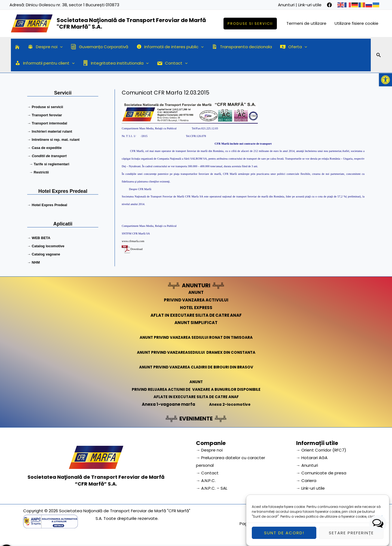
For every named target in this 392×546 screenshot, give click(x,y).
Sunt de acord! (284, 533)
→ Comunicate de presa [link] (321, 473)
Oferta (294, 47)
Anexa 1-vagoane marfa (167, 404)
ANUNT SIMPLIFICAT (196, 323)
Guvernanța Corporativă (99, 47)
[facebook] (329, 5)
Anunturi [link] (286, 5)
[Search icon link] (379, 56)
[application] (60, 47)
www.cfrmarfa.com (133, 241)
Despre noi (45, 47)
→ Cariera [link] (306, 481)
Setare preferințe (351, 533)
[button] (385, 80)
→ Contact (207, 473)
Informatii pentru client (45, 63)
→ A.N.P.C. (206, 481)
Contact (172, 63)
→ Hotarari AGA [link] (312, 458)
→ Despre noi (209, 450)
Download (136, 249)
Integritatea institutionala (116, 63)
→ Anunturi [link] (307, 465)
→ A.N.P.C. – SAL (212, 488)
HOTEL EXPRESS (196, 308)
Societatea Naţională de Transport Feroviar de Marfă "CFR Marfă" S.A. (131, 23)
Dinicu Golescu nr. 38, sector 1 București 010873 (73, 5)
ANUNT (196, 292)
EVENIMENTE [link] (196, 419)
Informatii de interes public (170, 47)
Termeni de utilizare (306, 23)
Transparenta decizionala (242, 47)
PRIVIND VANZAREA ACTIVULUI (196, 300)
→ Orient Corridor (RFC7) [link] (321, 450)
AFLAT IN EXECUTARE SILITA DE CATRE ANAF (196, 315)
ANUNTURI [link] (196, 285)
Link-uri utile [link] (310, 5)
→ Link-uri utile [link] (310, 488)
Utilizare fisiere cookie (356, 23)
